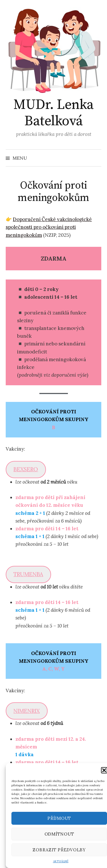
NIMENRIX (27, 711)
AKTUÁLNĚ (61, 861)
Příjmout (59, 818)
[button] (104, 770)
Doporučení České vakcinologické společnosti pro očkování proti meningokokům (49, 227)
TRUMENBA (28, 574)
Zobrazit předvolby (59, 850)
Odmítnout (59, 834)
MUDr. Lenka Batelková (53, 113)
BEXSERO (26, 469)
